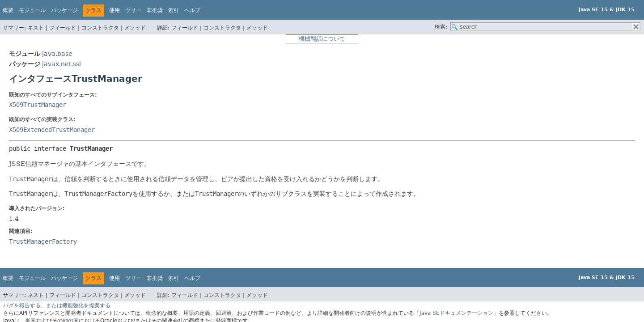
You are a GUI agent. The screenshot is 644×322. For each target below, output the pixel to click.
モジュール (32, 10)
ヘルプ (192, 10)
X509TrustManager (38, 105)
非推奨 (155, 10)
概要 (8, 10)
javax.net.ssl (61, 64)
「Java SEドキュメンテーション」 (456, 313)
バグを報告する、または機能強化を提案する (57, 305)
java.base (57, 54)
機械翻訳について (322, 39)
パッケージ (64, 10)
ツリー (133, 10)
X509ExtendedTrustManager (52, 130)
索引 (174, 10)
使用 (114, 10)
